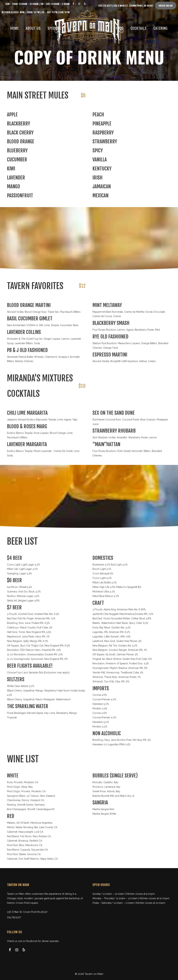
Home (15, 28)
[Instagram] (79, 4)
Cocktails (139, 28)
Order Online (166, 6)
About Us (33, 28)
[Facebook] (73, 4)
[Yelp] (85, 4)
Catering (161, 28)
